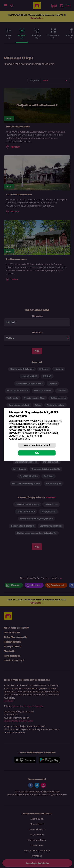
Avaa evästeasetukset (37, 445)
